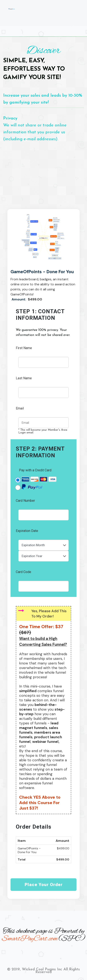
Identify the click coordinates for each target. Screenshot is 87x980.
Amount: (19, 299)
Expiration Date (27, 531)
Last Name (24, 378)
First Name (24, 348)
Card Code (23, 572)
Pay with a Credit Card (35, 470)
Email (20, 408)
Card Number (25, 501)
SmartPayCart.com (29, 939)
